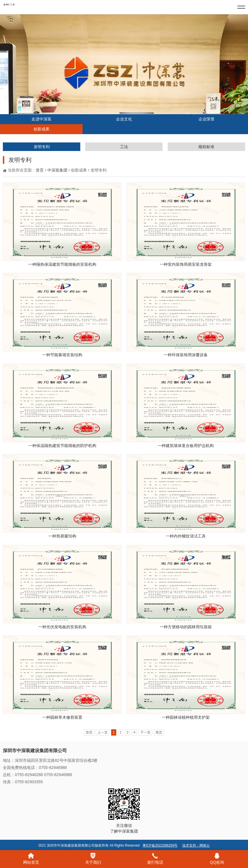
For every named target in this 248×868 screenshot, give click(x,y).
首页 (40, 170)
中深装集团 (57, 170)
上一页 (103, 732)
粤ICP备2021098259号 (160, 845)
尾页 (159, 732)
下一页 (145, 732)
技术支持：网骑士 (196, 845)
